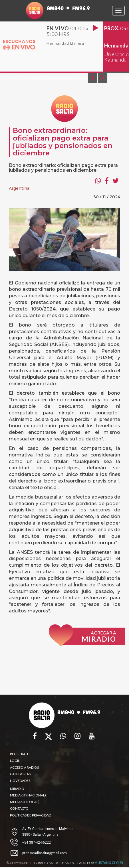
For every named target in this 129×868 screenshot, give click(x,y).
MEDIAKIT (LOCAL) (25, 802)
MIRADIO (17, 789)
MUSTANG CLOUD (109, 864)
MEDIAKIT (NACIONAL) (28, 795)
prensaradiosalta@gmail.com (45, 853)
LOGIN (15, 761)
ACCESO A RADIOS (24, 767)
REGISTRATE (20, 754)
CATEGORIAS (20, 774)
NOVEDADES (20, 781)
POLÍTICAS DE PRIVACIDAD (31, 815)
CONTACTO (19, 808)
